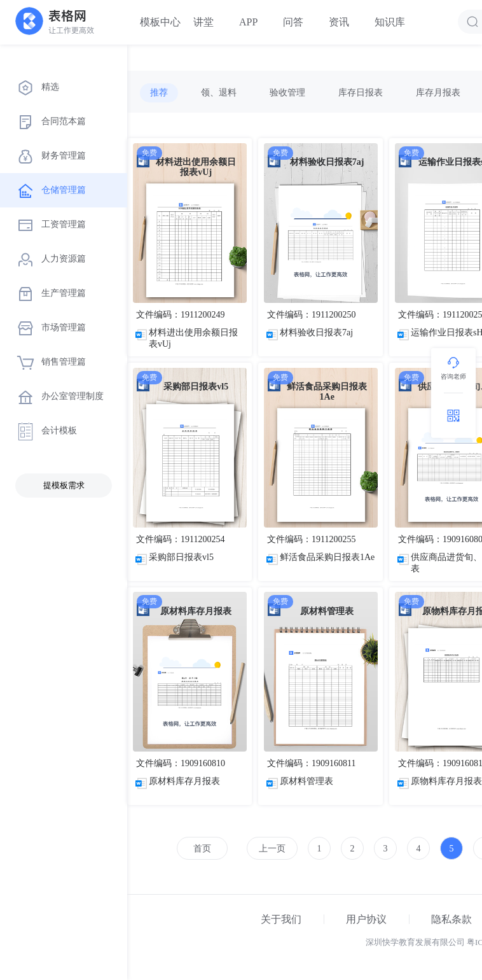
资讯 (339, 22)
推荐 (159, 93)
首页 (202, 849)
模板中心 (160, 22)
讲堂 (203, 22)
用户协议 (366, 919)
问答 (293, 22)
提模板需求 (64, 485)
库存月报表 (438, 93)
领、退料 (219, 93)
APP (248, 22)
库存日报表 (361, 93)
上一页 (272, 849)
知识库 (390, 22)
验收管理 (287, 93)
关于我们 (281, 919)
